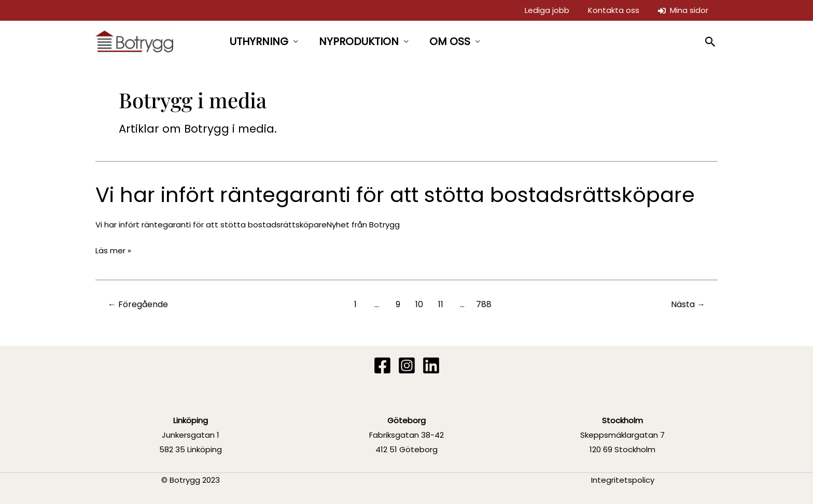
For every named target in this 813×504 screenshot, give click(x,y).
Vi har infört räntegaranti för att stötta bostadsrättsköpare (395, 195)
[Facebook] (382, 365)
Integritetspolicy (623, 480)
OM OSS (450, 41)
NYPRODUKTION (359, 41)
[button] (711, 42)
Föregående (138, 304)
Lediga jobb (547, 10)
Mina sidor (683, 10)
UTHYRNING (259, 41)
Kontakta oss (614, 10)
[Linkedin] (431, 365)
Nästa (688, 304)
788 (484, 304)
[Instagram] (407, 365)
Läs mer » (113, 251)
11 (441, 304)
